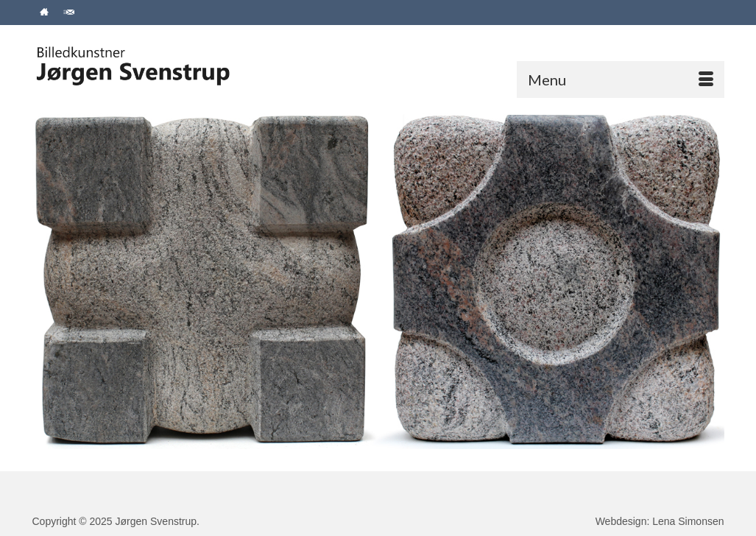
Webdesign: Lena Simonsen (660, 521)
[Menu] (621, 80)
